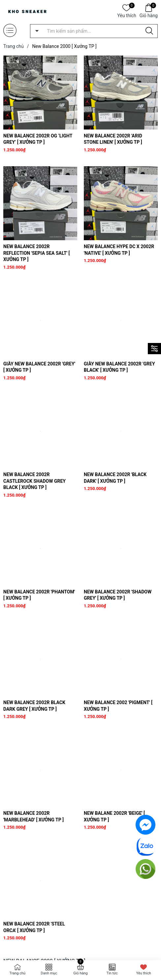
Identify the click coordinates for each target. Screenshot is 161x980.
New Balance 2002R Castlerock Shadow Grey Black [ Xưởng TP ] (34, 481)
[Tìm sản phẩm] (94, 31)
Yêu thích (127, 15)
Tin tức (112, 973)
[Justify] (149, 31)
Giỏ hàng (149, 15)
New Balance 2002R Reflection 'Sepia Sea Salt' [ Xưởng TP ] (36, 253)
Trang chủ (18, 973)
